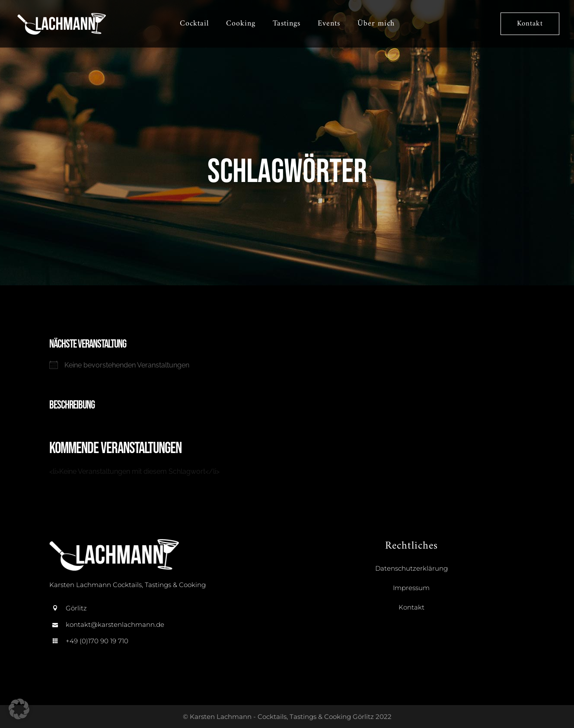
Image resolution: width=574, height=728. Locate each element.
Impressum (411, 588)
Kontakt (527, 24)
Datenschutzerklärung (411, 568)
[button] (19, 709)
